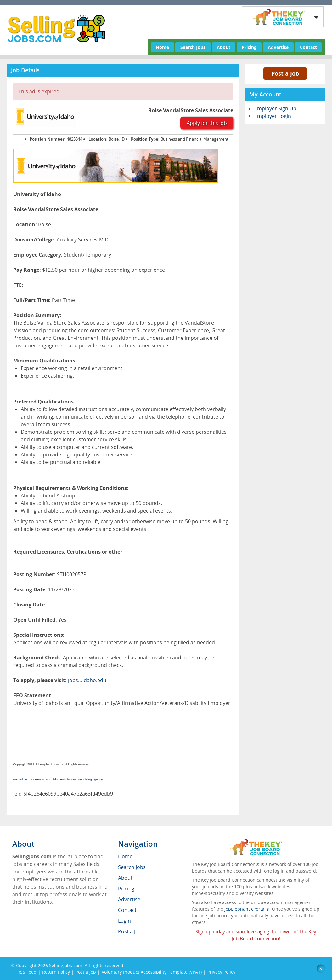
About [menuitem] (125, 878)
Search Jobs (193, 47)
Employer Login (273, 116)
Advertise (278, 47)
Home (162, 47)
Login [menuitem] (124, 921)
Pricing (249, 47)
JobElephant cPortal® (247, 909)
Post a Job (285, 73)
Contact (308, 47)
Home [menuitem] (125, 856)
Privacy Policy (222, 972)
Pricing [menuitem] (126, 889)
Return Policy (56, 972)
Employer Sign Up (275, 108)
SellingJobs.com (66, 965)
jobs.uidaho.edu (87, 680)
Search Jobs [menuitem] (132, 867)
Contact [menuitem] (127, 910)
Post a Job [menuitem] (130, 931)
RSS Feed (27, 972)
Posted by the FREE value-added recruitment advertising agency (58, 779)
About (224, 47)
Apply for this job (207, 123)
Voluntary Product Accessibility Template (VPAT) (152, 972)
